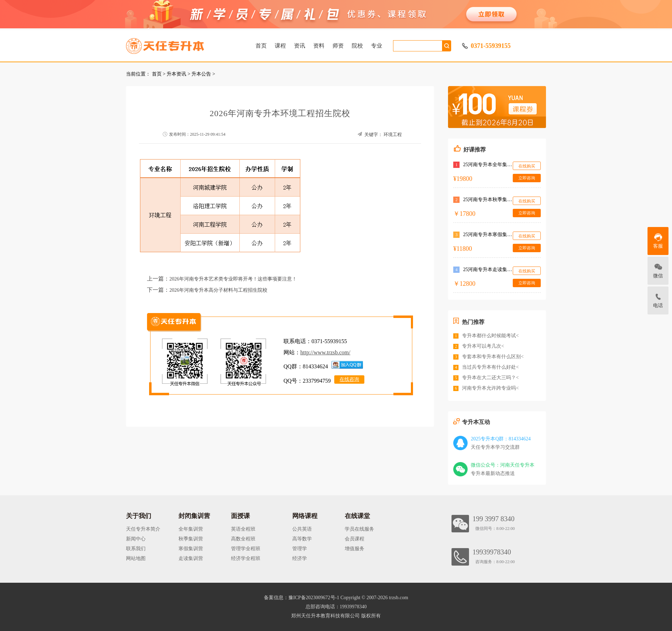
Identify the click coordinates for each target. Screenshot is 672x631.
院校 (357, 46)
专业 (377, 46)
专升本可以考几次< (483, 346)
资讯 (300, 46)
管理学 (300, 549)
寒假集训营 (191, 549)
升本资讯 (176, 74)
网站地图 (136, 558)
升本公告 (201, 74)
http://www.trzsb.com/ (325, 352)
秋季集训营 (191, 539)
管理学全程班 (246, 549)
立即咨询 (527, 178)
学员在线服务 (359, 529)
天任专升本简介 (143, 529)
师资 (338, 46)
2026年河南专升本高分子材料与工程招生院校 (218, 290)
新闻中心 (136, 539)
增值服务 (355, 549)
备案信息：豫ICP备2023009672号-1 (302, 598)
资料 (319, 46)
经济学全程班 (246, 558)
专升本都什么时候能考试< (490, 336)
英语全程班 (243, 529)
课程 (280, 46)
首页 (261, 46)
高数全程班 (243, 539)
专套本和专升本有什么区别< (493, 357)
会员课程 (355, 539)
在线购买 (527, 166)
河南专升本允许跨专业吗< (490, 388)
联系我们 (136, 549)
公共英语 (302, 529)
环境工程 (393, 134)
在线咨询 (349, 379)
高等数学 (302, 539)
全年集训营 (191, 529)
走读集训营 (191, 558)
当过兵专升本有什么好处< (490, 367)
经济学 (300, 558)
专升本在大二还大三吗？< (490, 378)
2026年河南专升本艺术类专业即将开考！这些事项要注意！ (233, 279)
